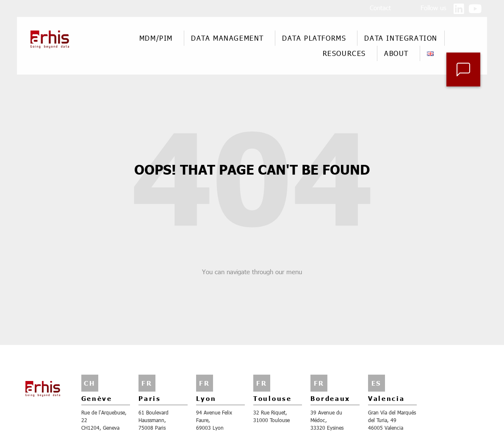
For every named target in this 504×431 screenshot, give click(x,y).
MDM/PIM (158, 38)
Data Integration (401, 38)
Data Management (230, 38)
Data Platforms (316, 38)
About (399, 53)
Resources (346, 53)
